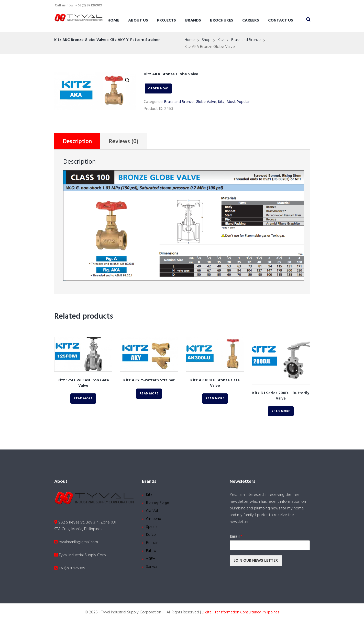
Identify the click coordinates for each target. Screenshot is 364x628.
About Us (138, 20)
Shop (207, 40)
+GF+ (151, 563)
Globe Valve (206, 102)
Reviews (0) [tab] (128, 142)
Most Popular (239, 102)
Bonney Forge (158, 504)
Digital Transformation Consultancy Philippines (241, 616)
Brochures (222, 20)
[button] (127, 80)
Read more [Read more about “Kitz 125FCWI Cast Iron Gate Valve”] (83, 400)
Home (113, 20)
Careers (251, 20)
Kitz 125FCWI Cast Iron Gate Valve (83, 384)
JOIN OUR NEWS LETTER (256, 561)
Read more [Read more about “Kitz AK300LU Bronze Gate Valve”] (215, 400)
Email (236, 538)
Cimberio (154, 521)
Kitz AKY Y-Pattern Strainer (137, 40)
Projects (167, 20)
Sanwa (152, 572)
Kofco (151, 538)
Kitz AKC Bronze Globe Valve (81, 40)
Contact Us (281, 20)
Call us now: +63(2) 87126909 (78, 6)
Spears (152, 530)
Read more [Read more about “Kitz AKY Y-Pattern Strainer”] (149, 395)
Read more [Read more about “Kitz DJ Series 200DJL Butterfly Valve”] (281, 412)
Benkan (152, 546)
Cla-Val (152, 513)
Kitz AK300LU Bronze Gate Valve (215, 384)
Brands (193, 20)
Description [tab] (79, 142)
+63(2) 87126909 (71, 570)
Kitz (222, 40)
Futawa (152, 555)
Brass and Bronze (247, 40)
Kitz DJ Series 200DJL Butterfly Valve (281, 397)
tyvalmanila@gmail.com (77, 544)
